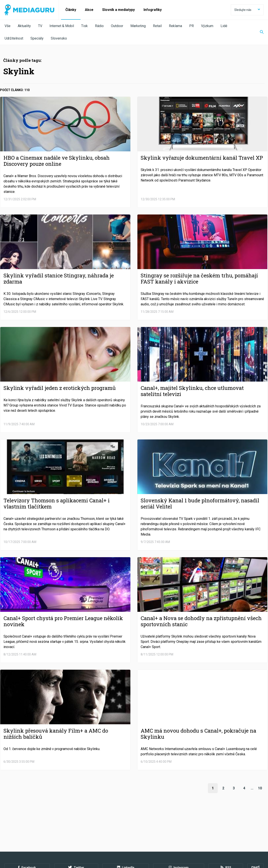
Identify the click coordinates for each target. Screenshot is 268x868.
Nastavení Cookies (95, 844)
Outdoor (117, 26)
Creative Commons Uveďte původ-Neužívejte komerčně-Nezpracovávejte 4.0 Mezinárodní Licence (64, 857)
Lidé (224, 26)
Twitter (76, 832)
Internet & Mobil (62, 26)
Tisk (84, 26)
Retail (157, 26)
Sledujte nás (247, 10)
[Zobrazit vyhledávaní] (259, 32)
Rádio (99, 26)
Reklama (175, 26)
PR (192, 26)
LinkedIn (126, 832)
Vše (8, 26)
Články (71, 10)
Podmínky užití (27, 844)
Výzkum (207, 26)
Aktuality (24, 26)
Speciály (37, 38)
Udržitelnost (14, 38)
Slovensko (59, 38)
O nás (8, 844)
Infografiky (153, 10)
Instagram (179, 832)
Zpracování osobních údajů (60, 844)
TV (40, 26)
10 (260, 788)
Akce (89, 10)
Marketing (138, 26)
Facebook (27, 832)
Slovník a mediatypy (118, 10)
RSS (226, 832)
